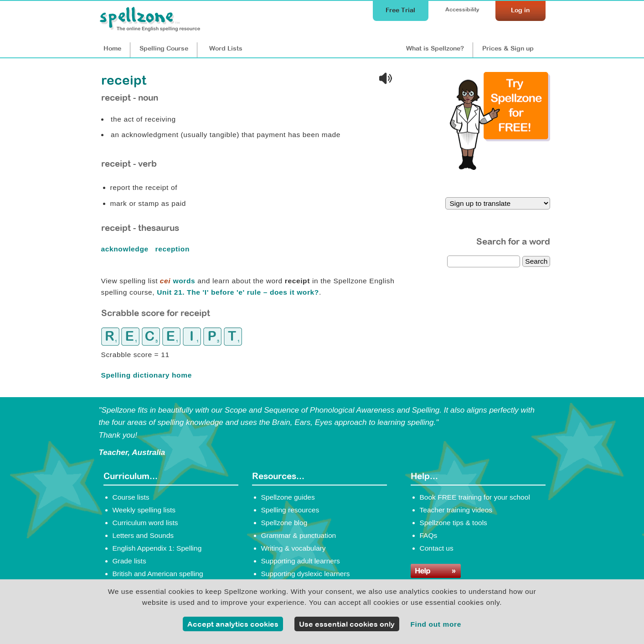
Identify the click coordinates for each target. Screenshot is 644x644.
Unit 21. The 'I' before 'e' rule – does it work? (238, 292)
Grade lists (129, 561)
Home (112, 48)
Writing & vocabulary (294, 548)
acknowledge (126, 249)
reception (174, 249)
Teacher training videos (456, 510)
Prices (508, 48)
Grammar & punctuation (299, 535)
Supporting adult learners (301, 561)
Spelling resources (290, 510)
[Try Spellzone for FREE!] (500, 168)
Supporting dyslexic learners (306, 574)
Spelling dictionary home (147, 375)
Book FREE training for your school (475, 497)
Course (164, 48)
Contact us (437, 548)
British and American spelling (158, 574)
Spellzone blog (284, 523)
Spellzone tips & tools (453, 523)
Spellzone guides (288, 497)
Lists (226, 48)
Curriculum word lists (145, 523)
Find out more (436, 624)
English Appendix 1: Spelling (157, 548)
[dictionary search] (484, 261)
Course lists (131, 497)
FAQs (429, 535)
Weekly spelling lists (144, 510)
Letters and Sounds (143, 535)
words (178, 281)
